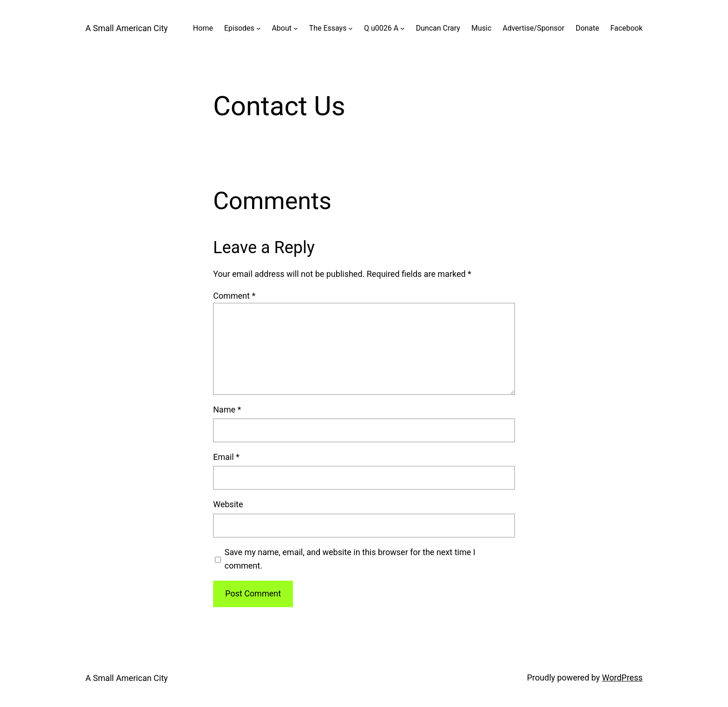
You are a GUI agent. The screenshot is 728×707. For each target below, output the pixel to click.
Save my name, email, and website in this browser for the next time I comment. (350, 559)
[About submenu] (296, 28)
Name (227, 409)
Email (226, 457)
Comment (234, 296)
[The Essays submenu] (351, 28)
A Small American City (127, 28)
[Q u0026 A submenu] (403, 28)
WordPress (622, 678)
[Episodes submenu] (259, 28)
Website (228, 504)
